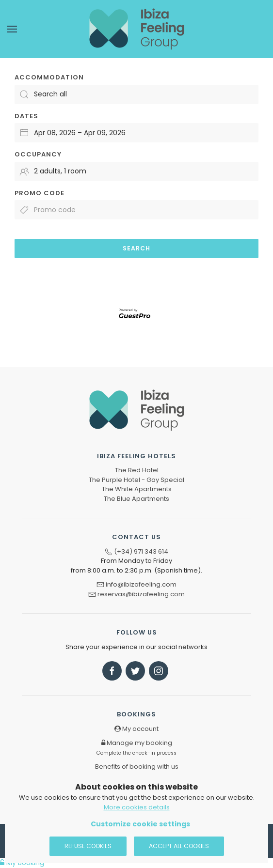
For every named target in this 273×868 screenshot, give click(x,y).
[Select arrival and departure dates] (136, 133)
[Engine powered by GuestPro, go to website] (137, 313)
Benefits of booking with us (137, 767)
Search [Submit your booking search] (136, 248)
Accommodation (49, 77)
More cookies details (137, 807)
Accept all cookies (179, 846)
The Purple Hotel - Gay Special (136, 480)
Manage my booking (136, 747)
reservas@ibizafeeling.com (141, 594)
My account (136, 729)
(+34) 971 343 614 (141, 551)
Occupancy (38, 154)
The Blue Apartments (136, 499)
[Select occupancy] (136, 171)
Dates (26, 116)
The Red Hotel (137, 470)
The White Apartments (137, 489)
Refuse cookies (88, 846)
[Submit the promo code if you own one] (136, 210)
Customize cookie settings (140, 824)
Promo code (40, 193)
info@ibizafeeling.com (141, 584)
